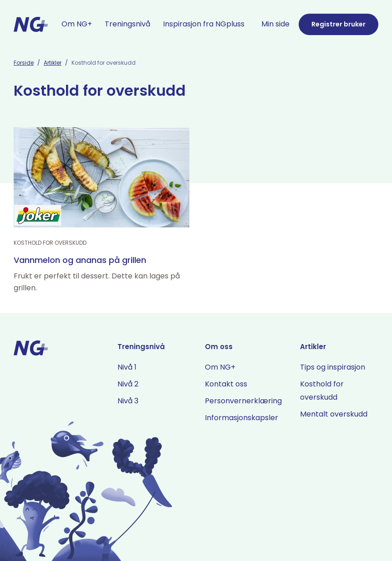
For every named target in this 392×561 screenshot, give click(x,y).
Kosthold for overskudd (50, 243)
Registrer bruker (339, 24)
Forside (24, 63)
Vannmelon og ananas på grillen (80, 260)
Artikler (53, 63)
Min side (275, 24)
